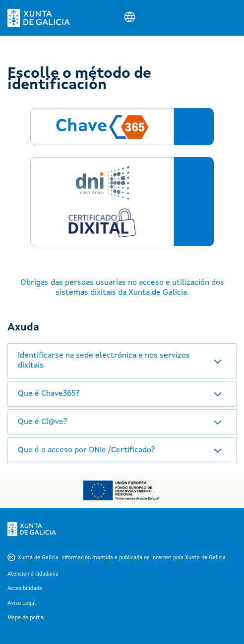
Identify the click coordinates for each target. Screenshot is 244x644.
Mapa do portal (26, 618)
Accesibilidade (25, 589)
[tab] (122, 361)
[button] (122, 361)
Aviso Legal (22, 604)
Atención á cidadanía (33, 574)
